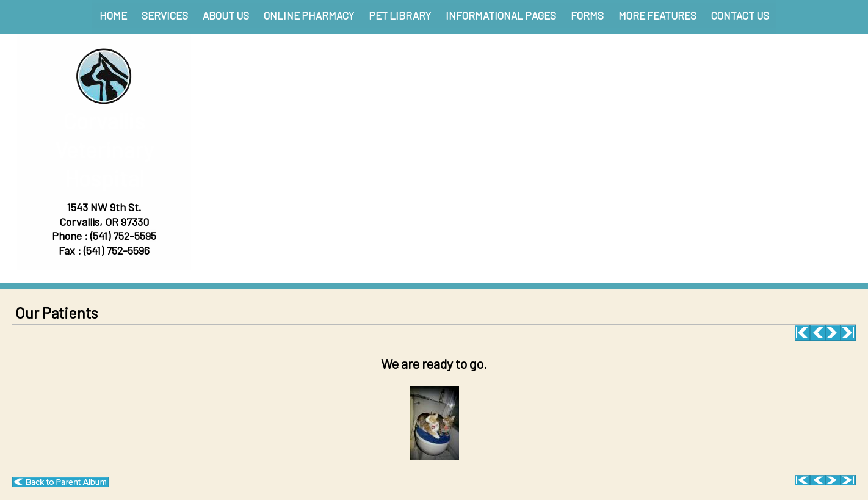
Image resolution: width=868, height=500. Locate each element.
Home (113, 15)
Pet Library (400, 15)
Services (165, 15)
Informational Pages (501, 15)
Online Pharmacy (309, 15)
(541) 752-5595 (123, 236)
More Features (657, 15)
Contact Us (740, 15)
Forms (587, 15)
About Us (226, 15)
